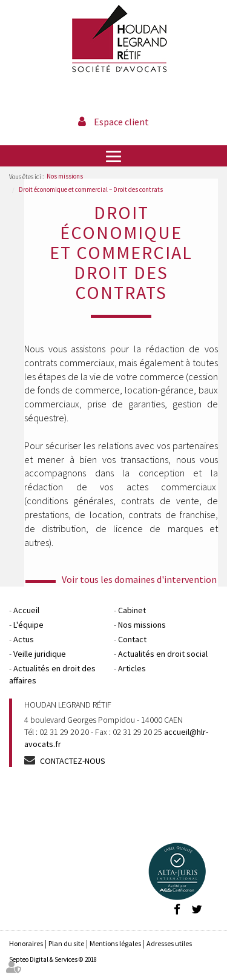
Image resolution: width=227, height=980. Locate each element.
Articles (132, 668)
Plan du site (66, 943)
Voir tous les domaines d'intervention (139, 579)
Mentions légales (115, 943)
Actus (24, 639)
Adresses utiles (169, 943)
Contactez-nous (73, 761)
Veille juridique (40, 654)
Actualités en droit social (163, 654)
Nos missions (65, 176)
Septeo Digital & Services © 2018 (53, 959)
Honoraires (26, 943)
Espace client (121, 122)
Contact (132, 639)
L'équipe (28, 625)
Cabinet (132, 610)
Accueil (26, 610)
